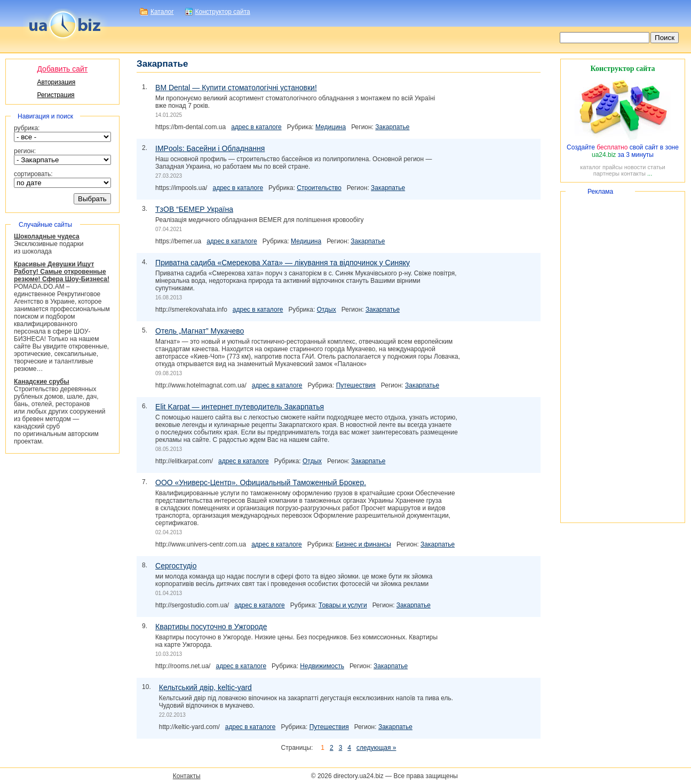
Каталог (162, 12)
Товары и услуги (343, 605)
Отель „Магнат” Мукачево (200, 331)
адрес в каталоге (256, 127)
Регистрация (55, 95)
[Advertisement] (623, 357)
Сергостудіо (176, 566)
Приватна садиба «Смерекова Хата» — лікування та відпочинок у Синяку (283, 263)
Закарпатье (392, 127)
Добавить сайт (62, 69)
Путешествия (356, 385)
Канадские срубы (42, 382)
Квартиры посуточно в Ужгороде (211, 627)
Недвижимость (322, 666)
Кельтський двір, (205, 687)
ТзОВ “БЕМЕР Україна (194, 209)
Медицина (331, 127)
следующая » (376, 748)
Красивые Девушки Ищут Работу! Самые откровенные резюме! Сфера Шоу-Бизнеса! (62, 272)
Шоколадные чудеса (47, 236)
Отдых (327, 310)
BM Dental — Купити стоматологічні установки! (236, 88)
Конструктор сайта (223, 12)
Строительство (319, 188)
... (650, 173)
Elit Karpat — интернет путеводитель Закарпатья (240, 407)
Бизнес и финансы (363, 544)
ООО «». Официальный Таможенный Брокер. (261, 482)
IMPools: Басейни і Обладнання (210, 148)
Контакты (187, 776)
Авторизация (56, 82)
